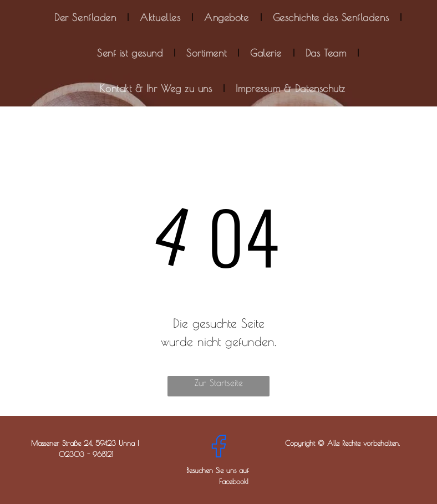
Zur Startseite (219, 383)
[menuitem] (86, 18)
